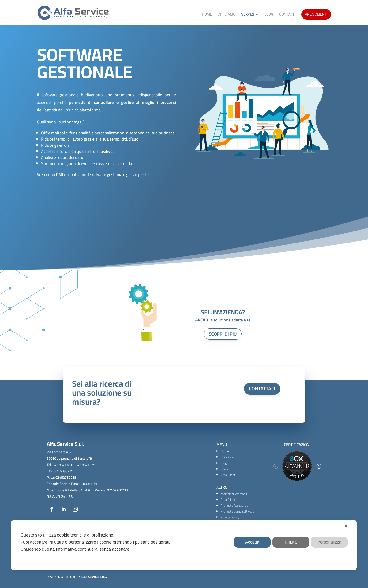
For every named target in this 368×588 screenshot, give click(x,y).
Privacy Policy (230, 517)
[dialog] (184, 545)
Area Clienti (316, 14)
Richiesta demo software (238, 511)
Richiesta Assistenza (234, 506)
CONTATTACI (262, 389)
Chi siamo (227, 457)
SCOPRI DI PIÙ (223, 334)
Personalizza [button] (329, 542)
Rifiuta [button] (291, 542)
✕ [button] (346, 526)
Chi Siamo (227, 15)
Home (207, 15)
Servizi (248, 15)
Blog (269, 15)
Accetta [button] (252, 542)
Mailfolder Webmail (234, 494)
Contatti (287, 15)
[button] (276, 466)
